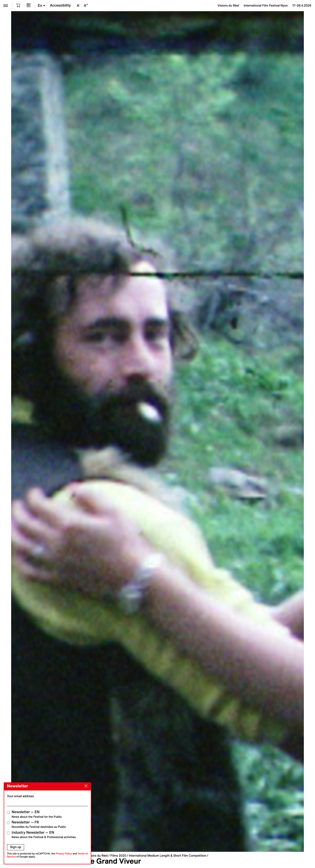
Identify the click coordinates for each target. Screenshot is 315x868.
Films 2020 (118, 856)
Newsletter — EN (37, 814)
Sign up (16, 847)
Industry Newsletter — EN (44, 835)
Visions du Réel (97, 856)
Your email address (20, 796)
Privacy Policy (64, 854)
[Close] (85, 786)
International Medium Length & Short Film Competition (168, 856)
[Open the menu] (6, 6)
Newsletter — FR (39, 824)
